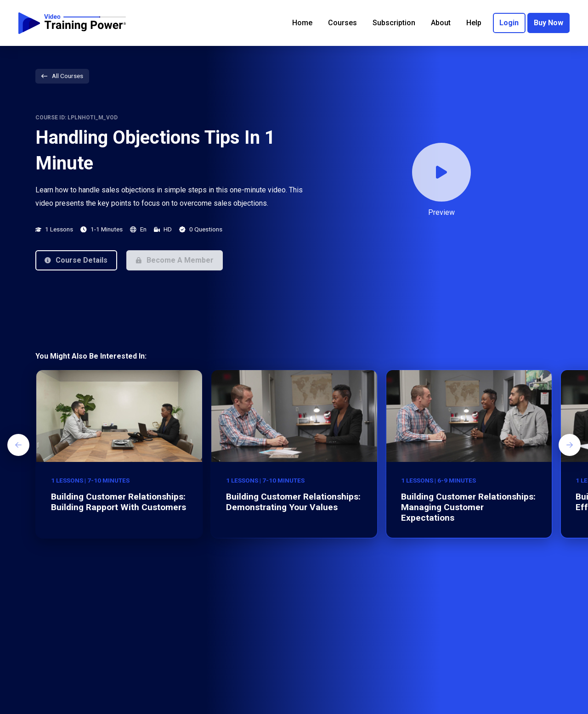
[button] (76, 260)
